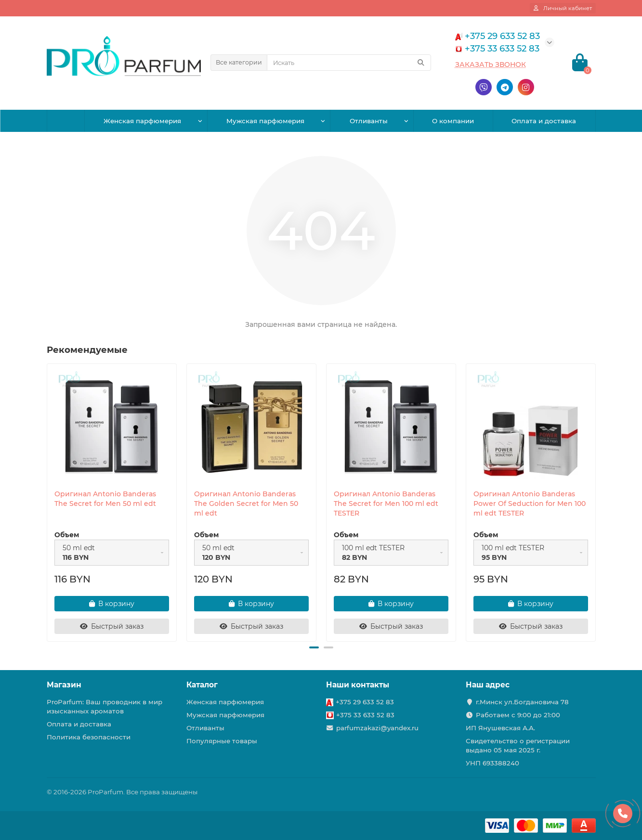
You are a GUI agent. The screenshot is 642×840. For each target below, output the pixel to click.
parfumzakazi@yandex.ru (377, 728)
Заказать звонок (491, 65)
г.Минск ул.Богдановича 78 (522, 702)
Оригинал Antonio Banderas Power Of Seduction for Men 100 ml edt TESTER (530, 504)
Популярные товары (222, 741)
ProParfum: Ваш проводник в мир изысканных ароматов (105, 706)
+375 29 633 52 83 (365, 702)
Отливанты (369, 121)
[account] (563, 8)
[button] (314, 647)
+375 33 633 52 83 (365, 715)
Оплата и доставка (544, 121)
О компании (453, 121)
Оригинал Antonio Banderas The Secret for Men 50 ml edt (105, 499)
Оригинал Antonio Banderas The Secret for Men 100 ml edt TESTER (386, 504)
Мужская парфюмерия (265, 121)
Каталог (202, 685)
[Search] (349, 63)
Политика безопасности (89, 737)
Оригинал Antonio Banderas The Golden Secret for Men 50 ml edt (246, 504)
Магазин (64, 685)
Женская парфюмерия (142, 121)
